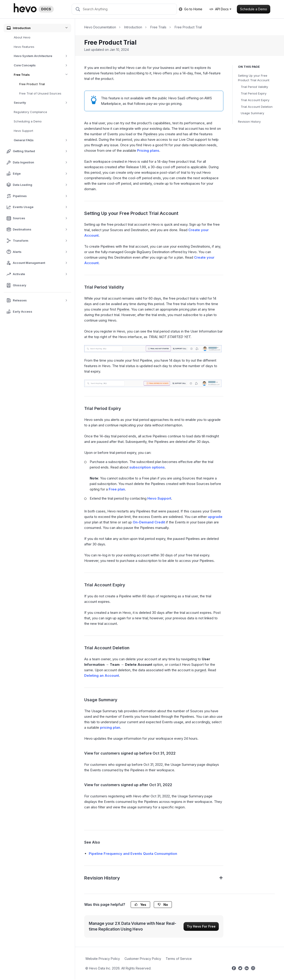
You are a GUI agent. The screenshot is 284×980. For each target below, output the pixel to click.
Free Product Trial (32, 84)
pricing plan (110, 727)
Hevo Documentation (100, 27)
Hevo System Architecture (42, 56)
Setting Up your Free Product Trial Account (254, 78)
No (163, 905)
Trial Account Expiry (255, 100)
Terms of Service (179, 959)
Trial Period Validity (254, 87)
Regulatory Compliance (30, 112)
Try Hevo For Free (201, 926)
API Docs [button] (219, 9)
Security (42, 103)
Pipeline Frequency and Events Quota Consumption (133, 854)
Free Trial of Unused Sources (40, 93)
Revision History (249, 122)
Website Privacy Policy (103, 959)
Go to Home (191, 9)
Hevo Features (24, 47)
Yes (140, 905)
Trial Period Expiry (254, 93)
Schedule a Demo (254, 9)
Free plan (117, 489)
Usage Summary (252, 113)
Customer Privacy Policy (143, 959)
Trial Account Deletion (257, 107)
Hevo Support (23, 131)
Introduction (133, 27)
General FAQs (42, 140)
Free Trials (42, 75)
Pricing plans (148, 150)
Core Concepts (42, 65)
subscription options (147, 467)
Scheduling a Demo (28, 121)
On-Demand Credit (149, 522)
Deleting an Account (102, 675)
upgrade (215, 517)
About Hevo (22, 37)
